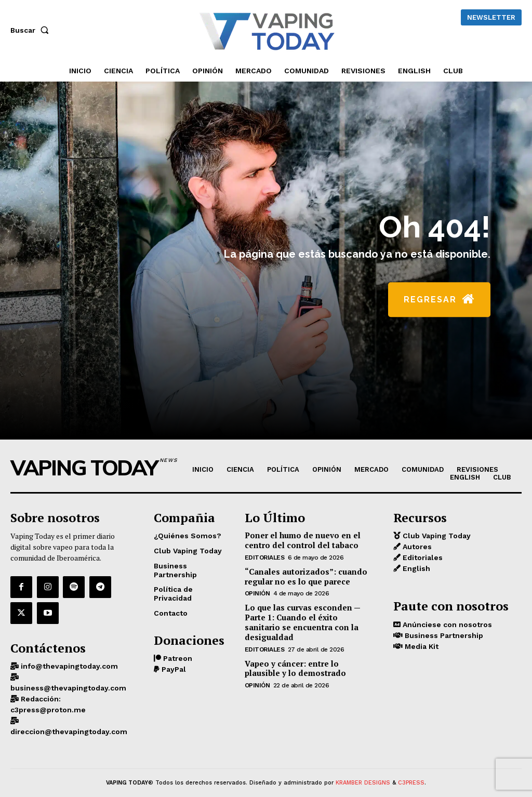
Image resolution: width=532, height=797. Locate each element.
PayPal (173, 668)
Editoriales (265, 555)
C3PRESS (411, 773)
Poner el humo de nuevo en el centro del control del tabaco (297, 539)
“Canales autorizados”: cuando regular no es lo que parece (300, 574)
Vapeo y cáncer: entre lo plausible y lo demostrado (308, 653)
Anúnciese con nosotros (446, 623)
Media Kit (421, 645)
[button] (32, 30)
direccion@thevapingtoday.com (69, 722)
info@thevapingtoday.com (68, 656)
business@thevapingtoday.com (68, 678)
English (415, 568)
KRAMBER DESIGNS (363, 773)
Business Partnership (443, 634)
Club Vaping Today (436, 535)
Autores (416, 546)
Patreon (177, 657)
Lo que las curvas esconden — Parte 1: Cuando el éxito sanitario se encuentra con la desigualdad (308, 614)
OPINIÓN (257, 591)
